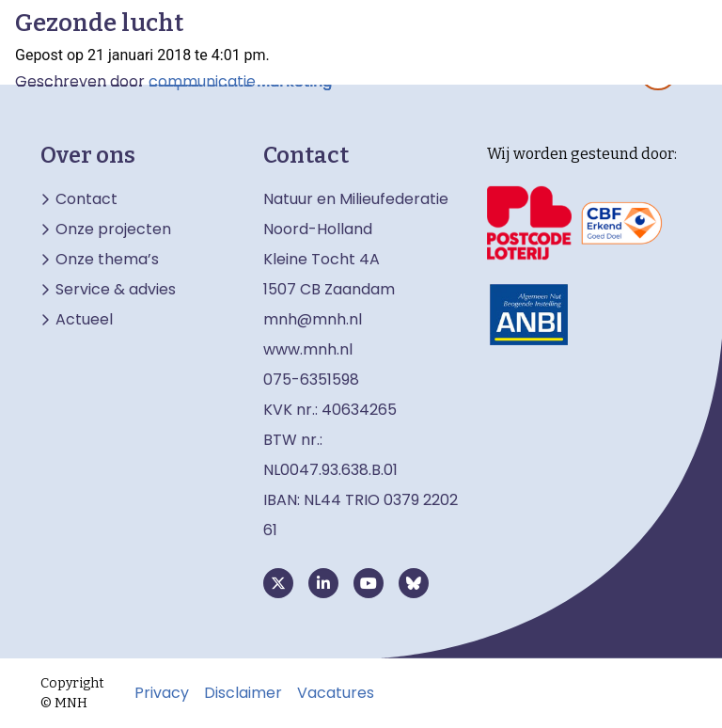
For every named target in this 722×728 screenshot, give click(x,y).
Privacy (162, 693)
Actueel (84, 320)
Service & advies (116, 290)
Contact (86, 199)
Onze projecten (113, 229)
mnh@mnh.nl (313, 319)
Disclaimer (243, 693)
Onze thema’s (107, 260)
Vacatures (336, 693)
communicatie (202, 81)
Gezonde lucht (99, 23)
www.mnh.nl (310, 349)
